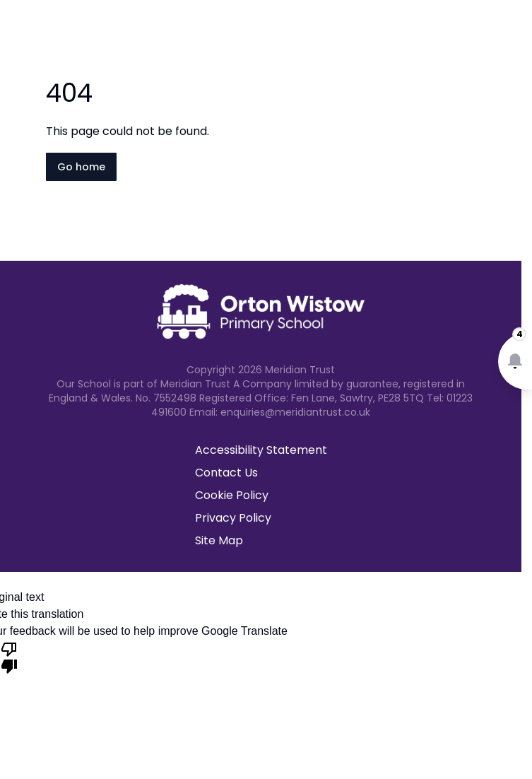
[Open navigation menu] (512, 34)
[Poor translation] (9, 657)
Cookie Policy (232, 495)
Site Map (219, 540)
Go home (81, 167)
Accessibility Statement (261, 450)
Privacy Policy (233, 518)
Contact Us (226, 473)
